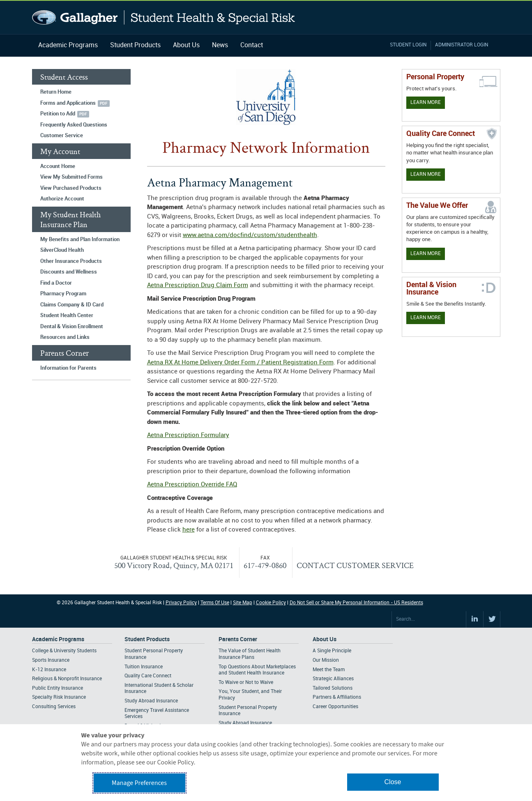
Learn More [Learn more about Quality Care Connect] (426, 174)
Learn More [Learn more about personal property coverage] (426, 102)
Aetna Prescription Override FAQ (192, 485)
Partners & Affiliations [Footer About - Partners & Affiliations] (337, 697)
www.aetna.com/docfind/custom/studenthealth (250, 235)
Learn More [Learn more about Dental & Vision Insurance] (426, 318)
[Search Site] (429, 619)
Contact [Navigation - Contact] (252, 45)
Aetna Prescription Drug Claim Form (198, 285)
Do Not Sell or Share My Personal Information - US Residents (356, 603)
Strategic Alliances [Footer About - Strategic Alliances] (333, 679)
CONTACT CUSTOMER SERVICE (355, 565)
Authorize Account (62, 199)
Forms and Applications (68, 103)
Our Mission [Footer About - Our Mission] (326, 660)
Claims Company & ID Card (72, 305)
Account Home (58, 166)
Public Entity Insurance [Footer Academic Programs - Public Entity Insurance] (58, 688)
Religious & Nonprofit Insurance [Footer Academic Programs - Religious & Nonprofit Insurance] (67, 679)
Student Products (135, 45)
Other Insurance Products (71, 261)
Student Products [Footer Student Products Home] (147, 639)
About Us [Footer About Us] (325, 639)
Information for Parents (68, 368)
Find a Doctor (56, 283)
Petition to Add (58, 114)
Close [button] (393, 782)
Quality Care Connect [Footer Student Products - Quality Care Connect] (148, 676)
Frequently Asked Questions (74, 125)
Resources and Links (65, 337)
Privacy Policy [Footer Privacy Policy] (181, 603)
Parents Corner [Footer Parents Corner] (238, 639)
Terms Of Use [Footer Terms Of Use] (215, 603)
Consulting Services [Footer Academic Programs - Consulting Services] (54, 707)
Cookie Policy (271, 603)
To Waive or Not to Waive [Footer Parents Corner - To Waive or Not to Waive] (246, 682)
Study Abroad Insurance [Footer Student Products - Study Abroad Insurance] (151, 701)
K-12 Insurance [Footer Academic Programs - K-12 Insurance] (49, 670)
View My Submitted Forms (71, 177)
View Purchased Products (71, 188)
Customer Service (62, 136)
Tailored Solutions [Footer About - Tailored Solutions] (333, 688)
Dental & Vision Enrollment (72, 327)
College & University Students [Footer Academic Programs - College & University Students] (64, 651)
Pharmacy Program (63, 294)
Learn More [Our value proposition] (426, 254)
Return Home (56, 92)
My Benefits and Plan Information (80, 239)
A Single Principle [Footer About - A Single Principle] (332, 651)
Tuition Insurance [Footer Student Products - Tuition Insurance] (144, 667)
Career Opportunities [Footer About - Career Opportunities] (335, 707)
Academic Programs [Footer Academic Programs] (58, 639)
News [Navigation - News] (220, 45)
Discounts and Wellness (69, 272)
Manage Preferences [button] (139, 783)
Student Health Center (67, 315)
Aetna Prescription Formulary (188, 435)
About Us (186, 45)
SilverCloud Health (62, 250)
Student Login (408, 45)
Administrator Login (462, 45)
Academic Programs (68, 45)
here (189, 530)
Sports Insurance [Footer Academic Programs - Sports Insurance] (51, 660)
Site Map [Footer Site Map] (243, 603)
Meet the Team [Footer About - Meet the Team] (329, 670)
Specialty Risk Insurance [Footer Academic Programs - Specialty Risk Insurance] (59, 697)
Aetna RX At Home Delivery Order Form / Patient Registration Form (240, 363)
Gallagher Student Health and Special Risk (164, 17)
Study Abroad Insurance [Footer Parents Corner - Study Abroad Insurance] (245, 723)
